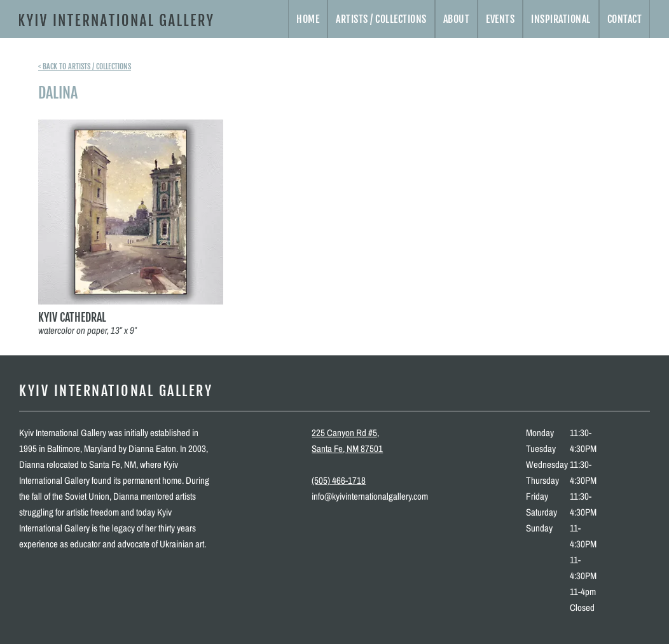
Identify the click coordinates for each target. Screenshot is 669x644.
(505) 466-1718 (339, 480)
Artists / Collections (381, 19)
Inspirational (561, 19)
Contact (625, 19)
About (457, 19)
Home (308, 19)
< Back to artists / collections (85, 66)
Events (500, 19)
